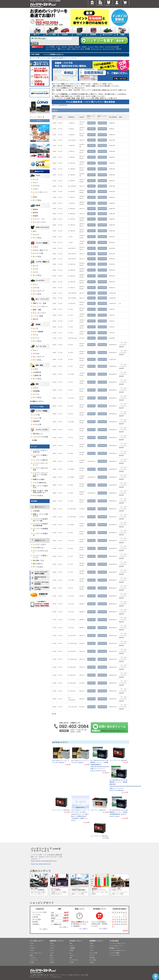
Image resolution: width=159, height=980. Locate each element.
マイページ (117, 3)
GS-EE (71, 950)
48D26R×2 (92, 345)
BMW (35, 197)
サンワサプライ (74, 960)
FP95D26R (102, 191)
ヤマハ (35, 183)
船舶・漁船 (37, 310)
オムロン (36, 235)
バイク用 (36, 415)
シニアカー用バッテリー (116, 946)
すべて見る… (38, 200)
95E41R (91, 309)
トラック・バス (39, 219)
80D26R (91, 191)
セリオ (35, 272)
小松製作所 (37, 372)
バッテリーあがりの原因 (40, 469)
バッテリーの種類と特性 (40, 456)
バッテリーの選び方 (40, 460)
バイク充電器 (50, 47)
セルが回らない (39, 548)
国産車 (61, 58)
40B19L (64, 47)
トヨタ (52, 943)
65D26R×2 (92, 556)
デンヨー (92, 955)
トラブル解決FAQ (40, 483)
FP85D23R (102, 338)
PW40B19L (102, 129)
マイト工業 (93, 960)
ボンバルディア (39, 291)
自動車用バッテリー (57, 941)
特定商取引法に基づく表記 (45, 975)
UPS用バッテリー (76, 941)
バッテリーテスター (115, 955)
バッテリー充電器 (114, 953)
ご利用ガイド (109, 3)
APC (35, 231)
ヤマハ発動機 (38, 332)
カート (125, 3)
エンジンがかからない (40, 552)
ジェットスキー (51, 49)
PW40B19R (102, 123)
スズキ (35, 189)
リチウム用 (37, 425)
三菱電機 (72, 948)
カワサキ (36, 186)
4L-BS (58, 47)
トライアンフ (34, 960)
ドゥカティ (33, 958)
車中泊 (119, 49)
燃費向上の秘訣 (39, 479)
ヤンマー (36, 338)
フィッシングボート (40, 307)
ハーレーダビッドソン (40, 193)
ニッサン (52, 946)
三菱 (51, 955)
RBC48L (78, 47)
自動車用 (55, 58)
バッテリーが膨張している (40, 556)
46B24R (91, 175)
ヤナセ (35, 335)
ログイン (40, 121)
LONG (68, 49)
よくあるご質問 (84, 975)
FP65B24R (102, 175)
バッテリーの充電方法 (40, 534)
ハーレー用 (37, 418)
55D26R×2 (92, 453)
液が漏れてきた (39, 560)
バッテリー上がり (40, 544)
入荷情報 (36, 511)
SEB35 (84, 47)
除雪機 (88, 49)
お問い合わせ (74, 975)
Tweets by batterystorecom (41, 864)
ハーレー (91, 47)
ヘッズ (91, 948)
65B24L (71, 47)
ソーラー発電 (38, 316)
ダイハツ (67, 58)
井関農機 (36, 391)
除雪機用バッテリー (115, 948)
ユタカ (71, 955)
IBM (71, 958)
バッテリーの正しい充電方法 (40, 451)
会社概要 (33, 975)
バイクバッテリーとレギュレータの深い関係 (40, 475)
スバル (52, 950)
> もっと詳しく (44, 929)
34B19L (91, 237)
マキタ (91, 950)
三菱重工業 (37, 375)
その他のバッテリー (37, 401)
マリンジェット (96, 49)
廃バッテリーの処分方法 (40, 487)
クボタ (35, 247)
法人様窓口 (100, 3)
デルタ (74, 58)
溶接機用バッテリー (96, 941)
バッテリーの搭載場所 (40, 529)
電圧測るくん (38, 434)
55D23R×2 (92, 509)
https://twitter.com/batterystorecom (44, 861)
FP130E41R (103, 309)
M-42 (82, 49)
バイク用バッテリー (37, 941)
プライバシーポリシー (61, 975)
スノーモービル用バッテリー (117, 950)
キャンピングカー (109, 49)
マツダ (52, 953)
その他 (34, 440)
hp (70, 953)
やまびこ (92, 946)
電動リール (61, 49)
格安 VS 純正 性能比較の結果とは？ (40, 491)
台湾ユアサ (76, 49)
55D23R (91, 338)
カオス (102, 47)
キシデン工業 (38, 253)
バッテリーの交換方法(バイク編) (40, 520)
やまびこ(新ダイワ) (40, 250)
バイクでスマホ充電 (112, 47)
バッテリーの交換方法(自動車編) (40, 525)
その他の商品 (114, 941)
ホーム (92, 3)
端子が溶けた (38, 564)
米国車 (35, 216)
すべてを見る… (39, 496)
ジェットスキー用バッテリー (117, 943)
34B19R (91, 140)
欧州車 (35, 213)
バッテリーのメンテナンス (40, 464)
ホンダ (35, 179)
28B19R (91, 123)
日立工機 (92, 958)
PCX (97, 47)
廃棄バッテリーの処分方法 (40, 515)
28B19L (91, 129)
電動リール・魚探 (40, 303)
